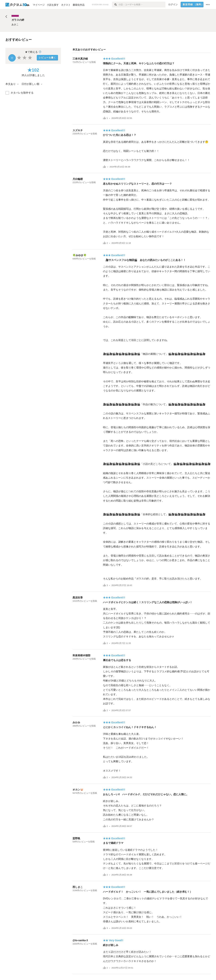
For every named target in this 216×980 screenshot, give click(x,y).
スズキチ (78, 130)
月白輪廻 (78, 179)
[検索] (115, 5)
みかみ (76, 722)
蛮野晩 (76, 838)
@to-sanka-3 (80, 940)
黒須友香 (78, 598)
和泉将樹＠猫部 (81, 655)
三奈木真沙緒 (80, 59)
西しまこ (78, 887)
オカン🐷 (78, 790)
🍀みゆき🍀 (79, 255)
